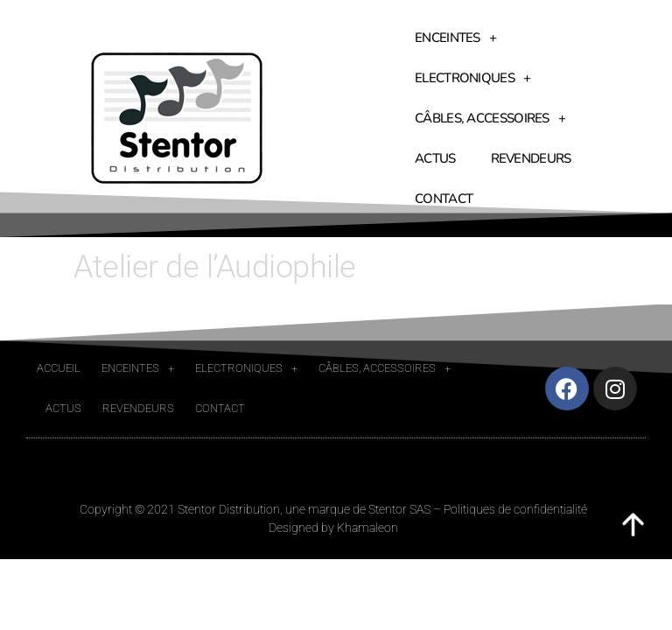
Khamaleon (367, 528)
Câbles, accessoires (490, 119)
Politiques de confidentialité (515, 509)
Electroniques (472, 78)
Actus (435, 158)
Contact (444, 199)
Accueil (59, 368)
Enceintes (455, 38)
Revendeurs (531, 158)
